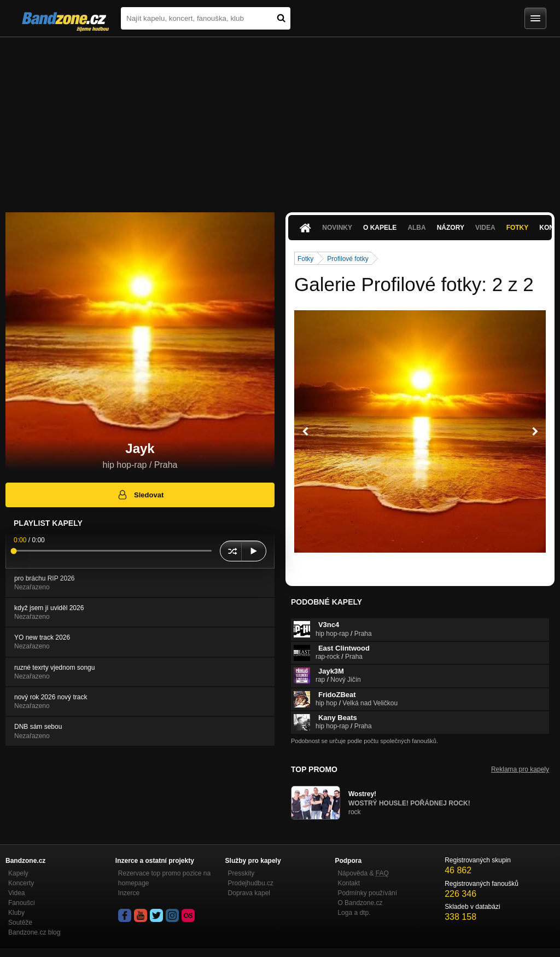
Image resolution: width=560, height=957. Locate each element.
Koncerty (21, 883)
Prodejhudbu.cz (251, 883)
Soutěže (20, 923)
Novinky (337, 228)
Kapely (18, 873)
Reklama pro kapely (520, 769)
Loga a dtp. (354, 913)
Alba (416, 228)
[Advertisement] (280, 119)
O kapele (380, 228)
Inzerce (129, 893)
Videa (485, 228)
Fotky (518, 228)
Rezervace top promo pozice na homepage (164, 878)
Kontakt (349, 883)
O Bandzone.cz (360, 903)
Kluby (16, 913)
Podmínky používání (367, 893)
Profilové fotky (348, 259)
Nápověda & (363, 873)
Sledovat (140, 495)
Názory (451, 228)
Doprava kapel (249, 893)
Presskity (241, 873)
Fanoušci (22, 903)
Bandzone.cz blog (34, 932)
